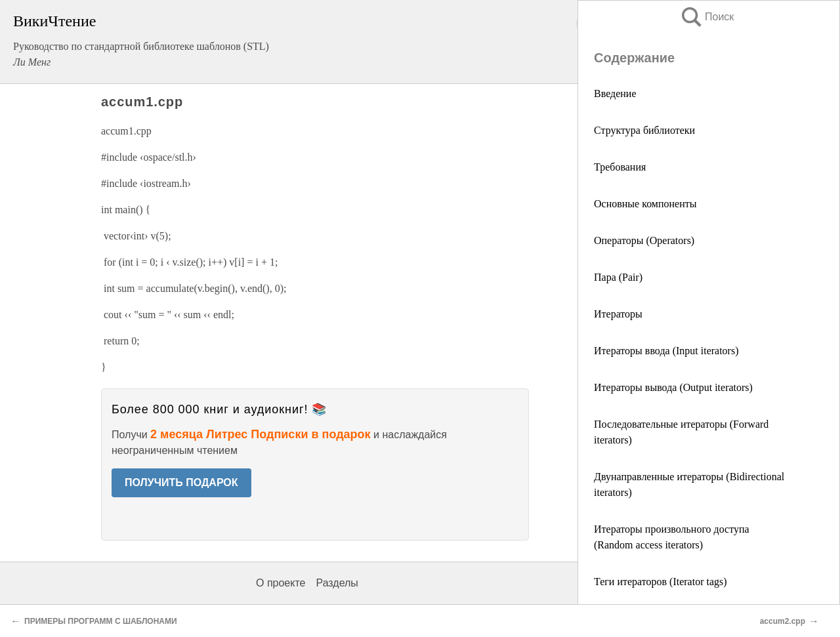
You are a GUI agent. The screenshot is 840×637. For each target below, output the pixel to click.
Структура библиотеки (644, 130)
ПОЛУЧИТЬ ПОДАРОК (181, 483)
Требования (620, 167)
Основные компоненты (645, 204)
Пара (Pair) (618, 277)
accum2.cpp (783, 621)
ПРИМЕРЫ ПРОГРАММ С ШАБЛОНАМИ (101, 621)
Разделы (337, 583)
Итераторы (618, 314)
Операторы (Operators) (644, 240)
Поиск (707, 17)
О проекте (281, 583)
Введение (615, 93)
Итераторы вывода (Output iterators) (673, 387)
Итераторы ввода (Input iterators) (666, 351)
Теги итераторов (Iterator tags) (661, 582)
